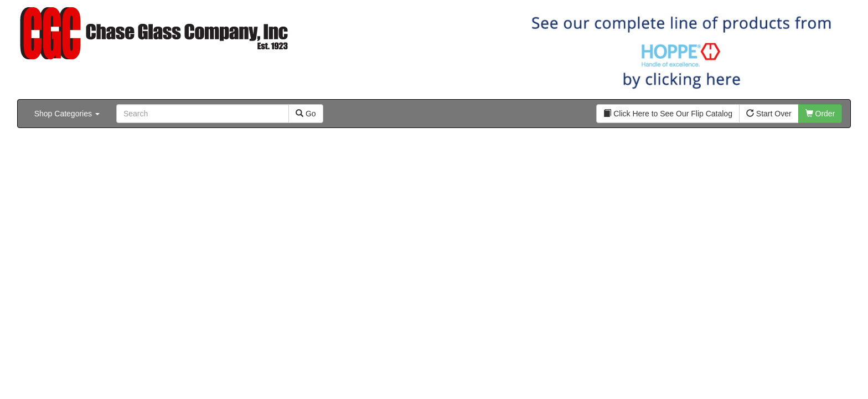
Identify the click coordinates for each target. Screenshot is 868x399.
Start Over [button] (769, 114)
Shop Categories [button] (67, 114)
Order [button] (820, 114)
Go (306, 114)
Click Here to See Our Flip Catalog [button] (668, 114)
